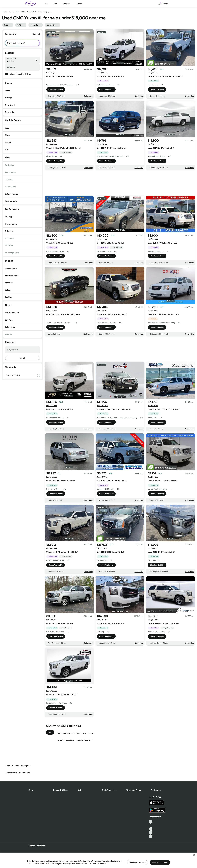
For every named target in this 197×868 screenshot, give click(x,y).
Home (4, 12)
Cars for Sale (14, 12)
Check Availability (56, 89)
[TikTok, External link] (151, 822)
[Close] (194, 855)
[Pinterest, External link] (151, 836)
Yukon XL (31, 12)
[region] (98, 860)
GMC (23, 12)
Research (67, 4)
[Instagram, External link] (151, 833)
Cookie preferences (137, 862)
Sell (55, 4)
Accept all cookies (160, 862)
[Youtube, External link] (151, 829)
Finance (80, 4)
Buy (46, 4)
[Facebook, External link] (151, 825)
